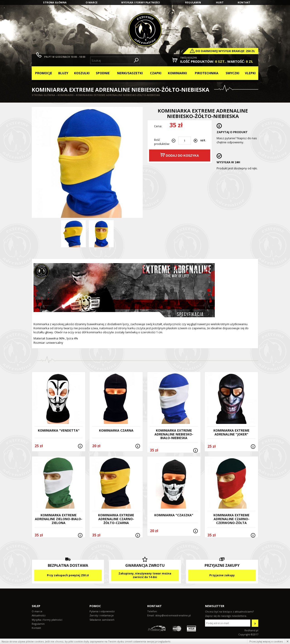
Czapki (156, 73)
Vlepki (250, 73)
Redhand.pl (251, 630)
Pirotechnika (207, 73)
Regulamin (193, 2)
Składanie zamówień (102, 620)
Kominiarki (177, 73)
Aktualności (39, 615)
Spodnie (103, 73)
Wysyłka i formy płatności (141, 2)
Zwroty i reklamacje (102, 615)
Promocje (44, 73)
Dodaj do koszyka (180, 155)
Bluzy (63, 73)
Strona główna (55, 2)
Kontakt (244, 2)
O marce (92, 2)
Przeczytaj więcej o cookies (266, 641)
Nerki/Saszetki (130, 73)
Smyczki (232, 73)
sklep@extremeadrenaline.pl (173, 615)
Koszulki (82, 73)
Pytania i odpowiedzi (102, 611)
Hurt (220, 2)
